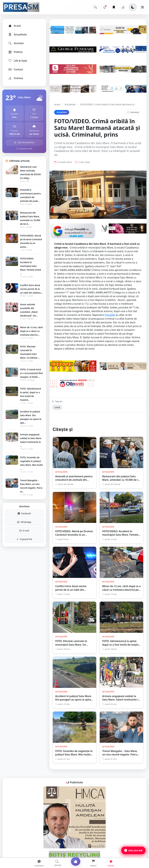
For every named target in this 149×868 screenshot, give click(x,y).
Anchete (16, 43)
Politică (15, 52)
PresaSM (110, 315)
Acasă (14, 26)
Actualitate (17, 34)
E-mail (24, 531)
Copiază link (24, 539)
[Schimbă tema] (133, 7)
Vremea (16, 78)
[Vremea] (123, 7)
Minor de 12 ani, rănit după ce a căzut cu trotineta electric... (31, 331)
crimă (57, 407)
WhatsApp (24, 522)
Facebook (24, 513)
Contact (16, 69)
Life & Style (18, 61)
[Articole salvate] (114, 7)
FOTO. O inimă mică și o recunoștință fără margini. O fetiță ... (31, 373)
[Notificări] (105, 7)
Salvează (133, 112)
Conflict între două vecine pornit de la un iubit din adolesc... (31, 289)
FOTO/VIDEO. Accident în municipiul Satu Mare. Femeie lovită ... (31, 266)
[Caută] (95, 7)
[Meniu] (142, 7)
